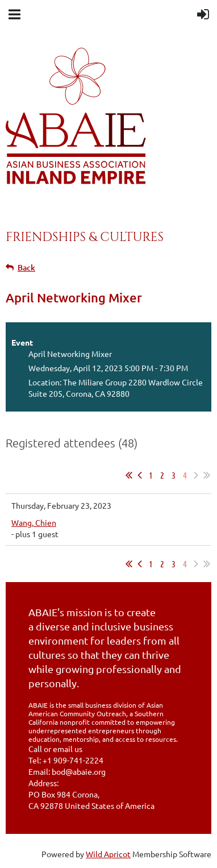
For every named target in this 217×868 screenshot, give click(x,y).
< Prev (140, 475)
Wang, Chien (34, 522)
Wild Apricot (108, 854)
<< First (129, 475)
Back (26, 267)
